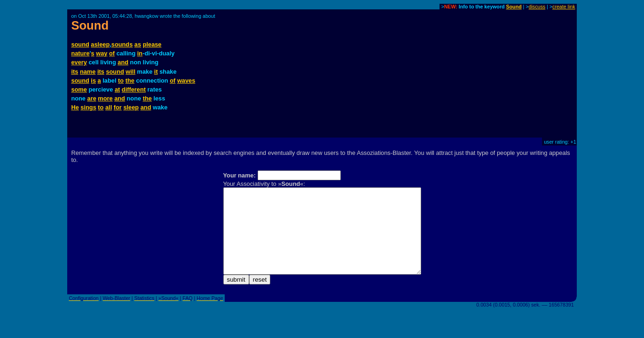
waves (186, 81)
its (75, 72)
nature (80, 53)
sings (88, 107)
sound (80, 44)
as (138, 44)
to (121, 81)
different (134, 89)
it (156, 72)
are (92, 98)
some (79, 89)
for (118, 107)
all (109, 107)
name (88, 72)
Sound (514, 7)
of (112, 53)
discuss (537, 7)
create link (564, 7)
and (123, 62)
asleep (100, 44)
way (102, 53)
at (117, 89)
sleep (131, 107)
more (105, 98)
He (75, 107)
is (93, 81)
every (79, 62)
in (140, 53)
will (130, 72)
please (152, 44)
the (130, 81)
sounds (122, 44)
